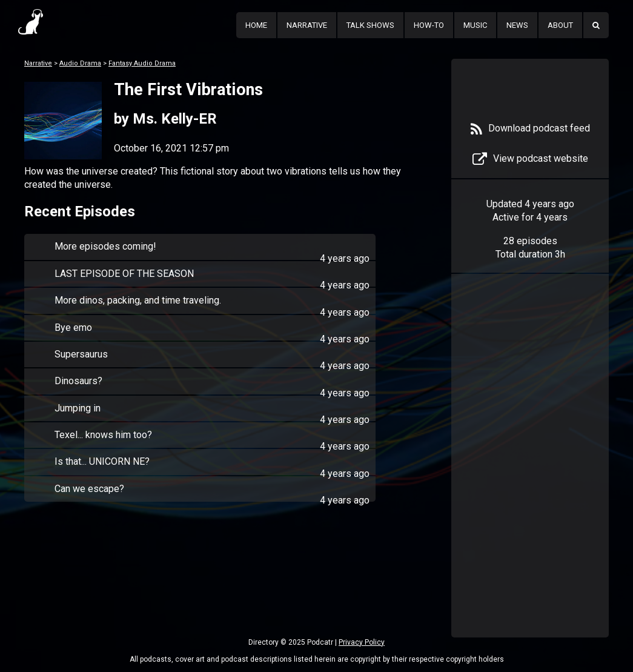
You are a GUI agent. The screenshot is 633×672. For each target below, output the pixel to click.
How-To (429, 25)
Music (475, 25)
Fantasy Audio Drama (142, 63)
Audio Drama (80, 63)
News (517, 25)
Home (256, 25)
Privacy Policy (362, 642)
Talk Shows (370, 25)
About (560, 25)
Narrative (307, 25)
